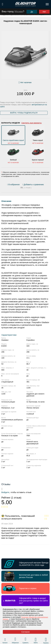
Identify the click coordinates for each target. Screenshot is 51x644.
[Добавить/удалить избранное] (14, 185)
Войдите (5, 492)
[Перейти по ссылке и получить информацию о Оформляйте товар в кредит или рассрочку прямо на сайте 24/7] (26, 601)
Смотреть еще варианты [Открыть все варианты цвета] (31, 123)
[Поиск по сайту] (3, 4)
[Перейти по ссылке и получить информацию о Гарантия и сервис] (26, 588)
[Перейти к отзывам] (26, 188)
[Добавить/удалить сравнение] (33, 185)
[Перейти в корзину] (46, 640)
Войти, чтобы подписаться (24, 113)
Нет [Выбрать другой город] (44, 12)
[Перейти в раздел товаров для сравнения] (26, 639)
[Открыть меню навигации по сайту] (47, 4)
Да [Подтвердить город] (32, 12)
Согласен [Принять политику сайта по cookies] (26, 632)
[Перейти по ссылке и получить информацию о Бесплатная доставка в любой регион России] (26, 576)
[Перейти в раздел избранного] (15, 639)
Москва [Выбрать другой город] (19, 11)
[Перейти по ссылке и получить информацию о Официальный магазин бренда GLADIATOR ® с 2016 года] (26, 564)
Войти (36, 643)
